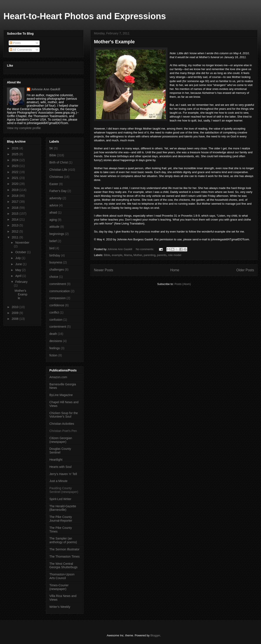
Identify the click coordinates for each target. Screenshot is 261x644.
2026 (16, 148)
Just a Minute (58, 481)
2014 (16, 219)
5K (51, 148)
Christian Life (58, 170)
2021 (16, 178)
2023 (16, 166)
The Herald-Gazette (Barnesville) (63, 508)
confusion (56, 320)
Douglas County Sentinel (60, 451)
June (19, 264)
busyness (56, 262)
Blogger (155, 635)
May (18, 270)
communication (60, 291)
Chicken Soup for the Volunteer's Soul (64, 415)
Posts (15, 43)
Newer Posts (104, 270)
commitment (58, 284)
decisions (56, 341)
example (117, 255)
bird (52, 248)
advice (54, 205)
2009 (16, 313)
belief (53, 241)
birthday (55, 255)
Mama (128, 255)
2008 (16, 319)
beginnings (57, 234)
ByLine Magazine (61, 395)
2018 (16, 196)
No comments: (145, 249)
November (22, 243)
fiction (53, 355)
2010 (16, 307)
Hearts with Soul (60, 467)
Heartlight (56, 460)
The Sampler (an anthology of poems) (63, 540)
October (21, 252)
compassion (58, 298)
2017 (16, 202)
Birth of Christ (59, 162)
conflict (54, 312)
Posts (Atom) (183, 284)
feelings (55, 348)
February (21, 282)
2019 (16, 190)
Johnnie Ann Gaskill (46, 89)
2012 (16, 231)
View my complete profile (24, 128)
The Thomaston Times (64, 556)
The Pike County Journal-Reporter (61, 519)
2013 (16, 225)
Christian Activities (62, 424)
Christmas (56, 177)
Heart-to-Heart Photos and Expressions (85, 16)
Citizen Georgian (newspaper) (61, 440)
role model (175, 255)
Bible (107, 255)
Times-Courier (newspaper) (59, 587)
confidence (57, 305)
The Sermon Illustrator (64, 549)
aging (53, 220)
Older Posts (245, 270)
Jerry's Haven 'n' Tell (63, 474)
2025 (16, 154)
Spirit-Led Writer (60, 499)
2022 (16, 172)
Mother (138, 255)
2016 (16, 208)
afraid (53, 212)
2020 (16, 184)
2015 (16, 214)
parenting (149, 255)
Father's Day (58, 191)
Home (175, 270)
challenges (57, 270)
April (19, 276)
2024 (16, 160)
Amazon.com (58, 377)
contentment (58, 327)
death (53, 334)
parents (162, 255)
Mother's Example (114, 42)
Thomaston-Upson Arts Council (62, 576)
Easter (54, 184)
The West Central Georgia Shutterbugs (63, 566)
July (18, 258)
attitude (54, 227)
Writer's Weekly (60, 607)
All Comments (21, 50)
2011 (16, 237)
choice (54, 277)
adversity (55, 198)
